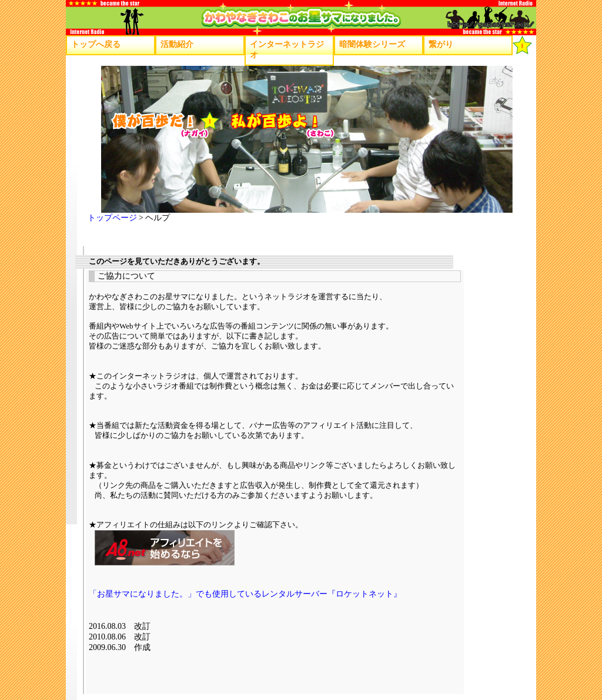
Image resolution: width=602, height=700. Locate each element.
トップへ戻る (96, 44)
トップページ (112, 218)
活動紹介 (177, 44)
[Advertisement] (303, 679)
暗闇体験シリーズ (372, 44)
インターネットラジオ (287, 50)
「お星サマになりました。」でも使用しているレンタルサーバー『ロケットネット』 (245, 594)
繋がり (441, 44)
